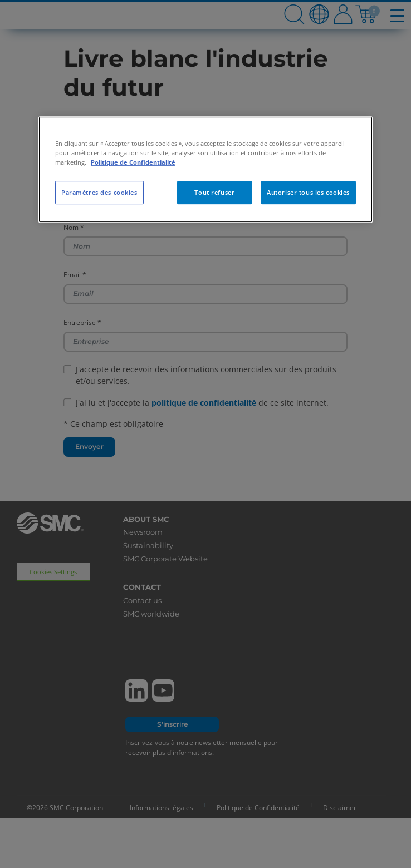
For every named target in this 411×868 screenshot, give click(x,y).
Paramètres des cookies (99, 192)
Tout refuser (214, 192)
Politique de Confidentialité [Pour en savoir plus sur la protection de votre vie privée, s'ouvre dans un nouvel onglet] (133, 162)
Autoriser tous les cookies (308, 192)
